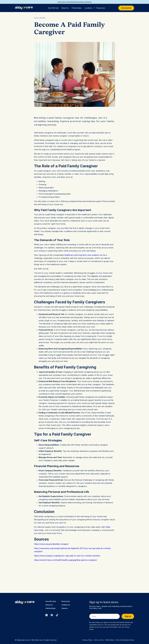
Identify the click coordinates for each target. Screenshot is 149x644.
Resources (101, 8)
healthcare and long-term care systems (81, 255)
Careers (65, 608)
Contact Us (66, 605)
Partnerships (77, 8)
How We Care (53, 8)
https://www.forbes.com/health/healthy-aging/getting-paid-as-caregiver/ (66, 560)
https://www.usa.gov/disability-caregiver (51, 544)
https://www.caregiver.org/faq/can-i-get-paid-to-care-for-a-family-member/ (67, 556)
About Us (65, 8)
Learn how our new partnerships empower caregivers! (75, 2)
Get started (126, 8)
